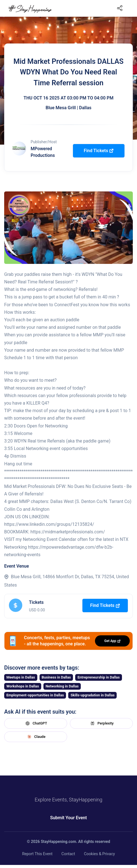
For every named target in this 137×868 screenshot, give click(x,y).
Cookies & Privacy (99, 854)
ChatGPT (36, 723)
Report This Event (37, 854)
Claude (36, 737)
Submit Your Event (68, 818)
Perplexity (101, 723)
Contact (68, 854)
